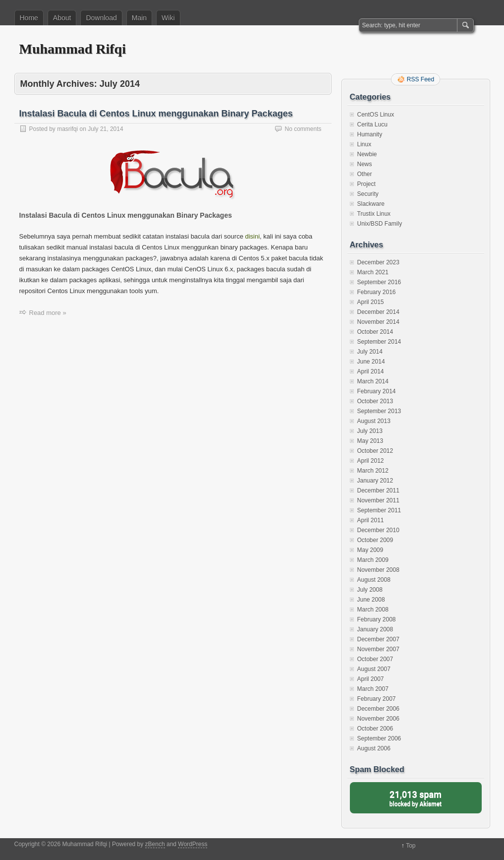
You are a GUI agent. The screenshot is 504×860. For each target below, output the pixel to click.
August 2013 (374, 421)
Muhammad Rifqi (73, 49)
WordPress (193, 844)
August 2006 (374, 748)
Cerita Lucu (372, 124)
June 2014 (371, 362)
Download (101, 18)
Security (368, 194)
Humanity (370, 134)
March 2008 (373, 610)
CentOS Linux (376, 115)
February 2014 (377, 391)
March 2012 (373, 471)
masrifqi (67, 129)
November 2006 (378, 719)
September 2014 (379, 342)
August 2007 (374, 669)
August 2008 (374, 580)
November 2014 (378, 322)
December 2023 (378, 262)
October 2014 (375, 332)
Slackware (371, 204)
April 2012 (371, 461)
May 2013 (370, 441)
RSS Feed (420, 79)
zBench (155, 844)
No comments (303, 129)
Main (139, 18)
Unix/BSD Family (380, 224)
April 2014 (371, 371)
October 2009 (375, 540)
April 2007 (371, 679)
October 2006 (375, 729)
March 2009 (373, 560)
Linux (364, 144)
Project (366, 184)
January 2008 (375, 629)
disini (252, 236)
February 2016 (377, 292)
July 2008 (370, 590)
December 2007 (378, 639)
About (62, 18)
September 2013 (379, 411)
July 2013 (370, 431)
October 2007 (375, 659)
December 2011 (378, 491)
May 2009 (370, 550)
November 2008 (378, 570)
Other (365, 174)
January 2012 (375, 481)
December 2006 (378, 709)
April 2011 (371, 520)
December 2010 (378, 530)
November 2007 (378, 649)
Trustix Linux (374, 214)
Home (29, 18)
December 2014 (378, 312)
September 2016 (379, 282)
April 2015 (371, 302)
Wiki (168, 18)
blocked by (416, 798)
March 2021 (373, 272)
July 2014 (370, 352)
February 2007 (377, 699)
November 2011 (378, 500)
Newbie (367, 154)
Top (411, 846)
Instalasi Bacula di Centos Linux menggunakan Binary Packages (156, 114)
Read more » (48, 313)
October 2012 (375, 451)
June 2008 (371, 600)
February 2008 (377, 619)
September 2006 (379, 738)
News (365, 164)
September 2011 (379, 510)
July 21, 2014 (105, 129)
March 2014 (373, 381)
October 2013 (375, 401)
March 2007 (373, 689)
